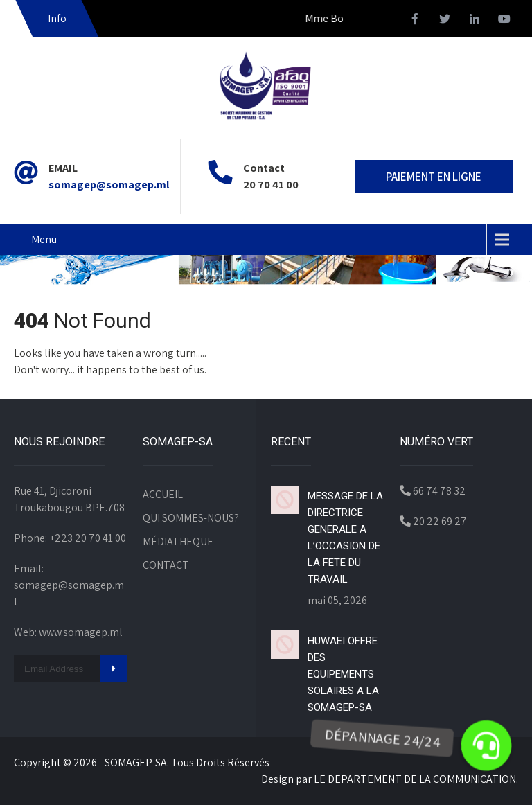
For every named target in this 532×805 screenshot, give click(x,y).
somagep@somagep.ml (109, 185)
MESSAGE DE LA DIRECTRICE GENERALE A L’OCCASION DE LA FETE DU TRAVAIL (345, 538)
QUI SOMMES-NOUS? (191, 518)
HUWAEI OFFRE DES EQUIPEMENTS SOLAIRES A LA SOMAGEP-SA (343, 674)
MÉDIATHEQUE (178, 541)
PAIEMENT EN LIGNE (434, 177)
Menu (44, 239)
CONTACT (166, 565)
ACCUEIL (163, 494)
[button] (486, 746)
